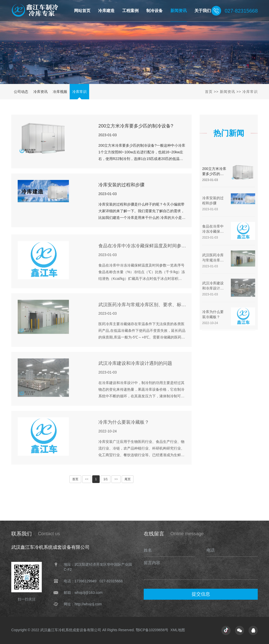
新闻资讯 (227, 92)
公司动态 (21, 92)
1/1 (106, 479)
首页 (209, 92)
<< (87, 479)
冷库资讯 (40, 92)
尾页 (128, 479)
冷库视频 (60, 92)
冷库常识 (79, 92)
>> (116, 479)
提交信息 (201, 594)
